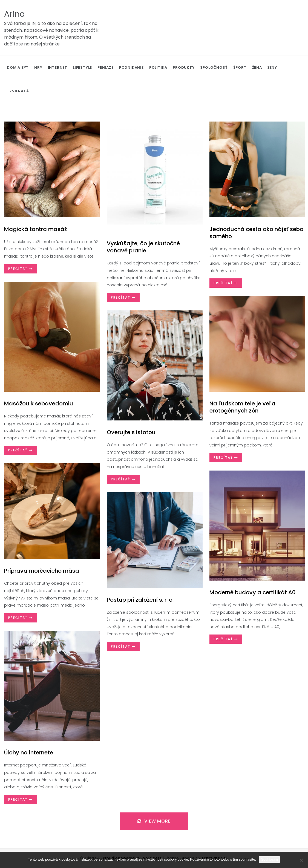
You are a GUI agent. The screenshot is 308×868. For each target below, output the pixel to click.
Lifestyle (82, 67)
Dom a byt (18, 67)
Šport (240, 67)
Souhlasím (269, 859)
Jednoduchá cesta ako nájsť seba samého (257, 233)
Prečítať (21, 269)
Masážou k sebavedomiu (39, 403)
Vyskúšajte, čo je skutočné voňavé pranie (143, 247)
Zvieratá (19, 91)
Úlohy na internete (29, 752)
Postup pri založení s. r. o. (140, 600)
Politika (158, 67)
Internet (58, 67)
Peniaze (106, 67)
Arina (15, 14)
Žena (257, 67)
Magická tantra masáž (35, 229)
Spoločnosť (214, 67)
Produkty (184, 67)
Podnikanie (131, 67)
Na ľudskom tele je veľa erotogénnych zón (242, 407)
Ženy (272, 67)
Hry (38, 67)
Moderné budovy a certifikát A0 (253, 592)
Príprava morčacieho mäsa (42, 571)
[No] (301, 860)
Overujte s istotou (131, 432)
